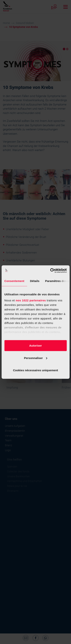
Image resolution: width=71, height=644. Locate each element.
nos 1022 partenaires (31, 300)
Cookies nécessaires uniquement (36, 370)
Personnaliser (36, 358)
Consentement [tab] (14, 281)
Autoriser (35, 346)
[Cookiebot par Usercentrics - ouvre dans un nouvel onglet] (51, 270)
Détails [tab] (35, 281)
